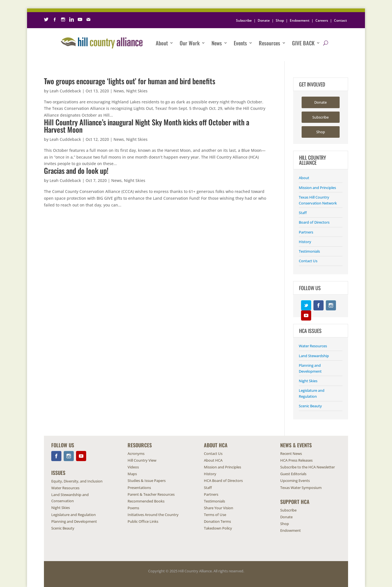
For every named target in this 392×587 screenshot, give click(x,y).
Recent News (291, 453)
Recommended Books (146, 501)
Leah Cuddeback (65, 91)
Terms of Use (215, 515)
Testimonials (309, 251)
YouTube (306, 315)
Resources (269, 43)
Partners (306, 232)
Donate (264, 20)
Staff (303, 213)
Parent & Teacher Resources (151, 494)
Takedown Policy (218, 528)
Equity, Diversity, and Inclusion (77, 481)
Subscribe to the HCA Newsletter (308, 467)
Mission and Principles (317, 188)
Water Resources (313, 346)
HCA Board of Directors (223, 481)
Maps (132, 474)
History (305, 242)
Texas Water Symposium (301, 488)
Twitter (306, 305)
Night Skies (137, 91)
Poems (133, 508)
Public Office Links (143, 521)
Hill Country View (142, 460)
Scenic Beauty (310, 406)
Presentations (139, 488)
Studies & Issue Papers (147, 481)
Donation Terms (217, 521)
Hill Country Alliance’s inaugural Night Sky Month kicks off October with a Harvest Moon (147, 126)
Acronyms (136, 453)
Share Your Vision (219, 508)
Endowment (300, 20)
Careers (322, 20)
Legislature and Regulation (73, 515)
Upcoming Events (295, 481)
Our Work (190, 43)
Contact (340, 20)
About (162, 43)
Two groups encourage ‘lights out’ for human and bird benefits (130, 81)
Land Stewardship (314, 356)
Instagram (331, 305)
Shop (280, 20)
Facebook (318, 305)
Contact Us (308, 261)
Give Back (303, 43)
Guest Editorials (293, 474)
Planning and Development (74, 521)
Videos (133, 467)
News (217, 43)
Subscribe (244, 20)
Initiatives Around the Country (153, 515)
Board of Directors (314, 222)
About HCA (213, 460)
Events (240, 43)
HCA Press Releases (296, 460)
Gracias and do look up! (76, 171)
